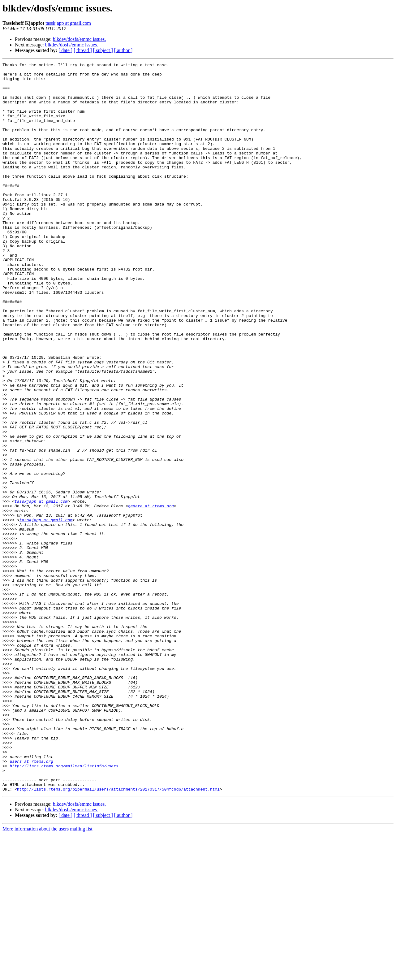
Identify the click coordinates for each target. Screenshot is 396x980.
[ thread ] (83, 50)
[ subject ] (103, 50)
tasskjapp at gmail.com (68, 23)
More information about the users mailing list (47, 975)
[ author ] (123, 50)
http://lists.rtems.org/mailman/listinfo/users (64, 907)
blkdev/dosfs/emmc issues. (80, 39)
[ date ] (65, 50)
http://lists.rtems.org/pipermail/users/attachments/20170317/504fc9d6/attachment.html (118, 935)
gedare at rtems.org (151, 595)
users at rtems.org (31, 901)
